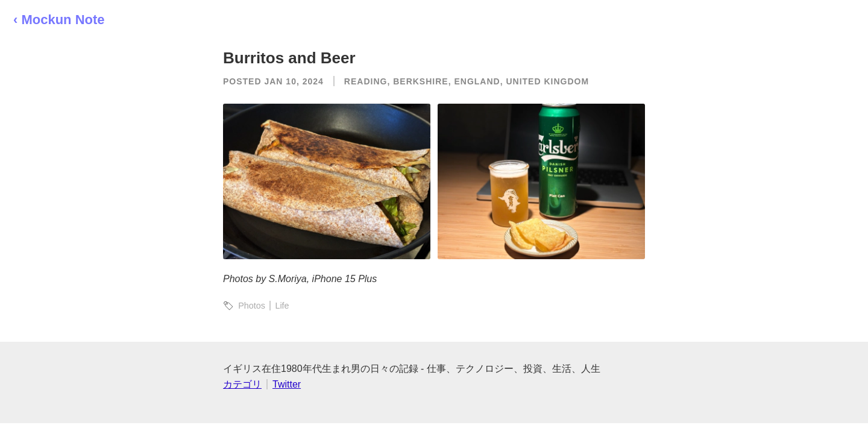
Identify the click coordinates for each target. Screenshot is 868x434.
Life (282, 306)
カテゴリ (242, 384)
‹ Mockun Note (59, 20)
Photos (252, 306)
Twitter (287, 384)
